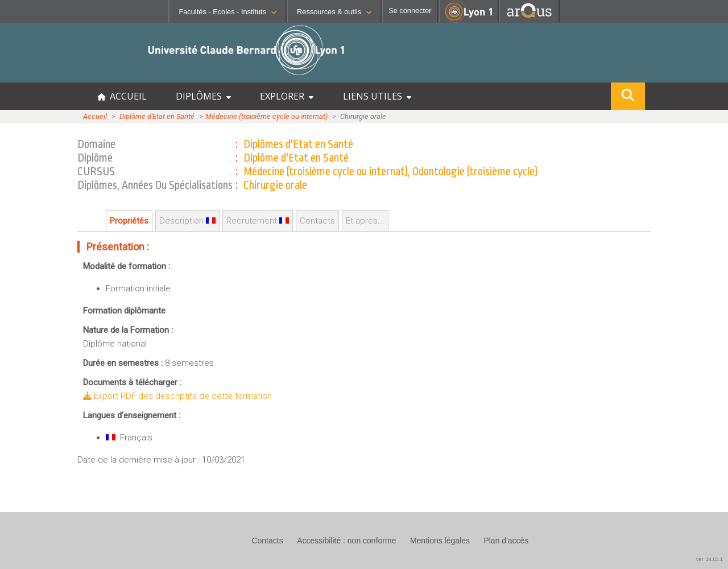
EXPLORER (287, 96)
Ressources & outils (334, 12)
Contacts (317, 221)
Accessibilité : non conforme (346, 541)
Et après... (365, 221)
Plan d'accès (506, 541)
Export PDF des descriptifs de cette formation (177, 396)
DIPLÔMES (203, 96)
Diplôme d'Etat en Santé (157, 116)
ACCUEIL (122, 96)
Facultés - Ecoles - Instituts (227, 12)
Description (187, 221)
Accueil (95, 116)
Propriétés (129, 221)
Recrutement (258, 221)
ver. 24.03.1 (710, 559)
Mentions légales (440, 541)
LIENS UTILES (377, 96)
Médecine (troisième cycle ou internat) (266, 116)
